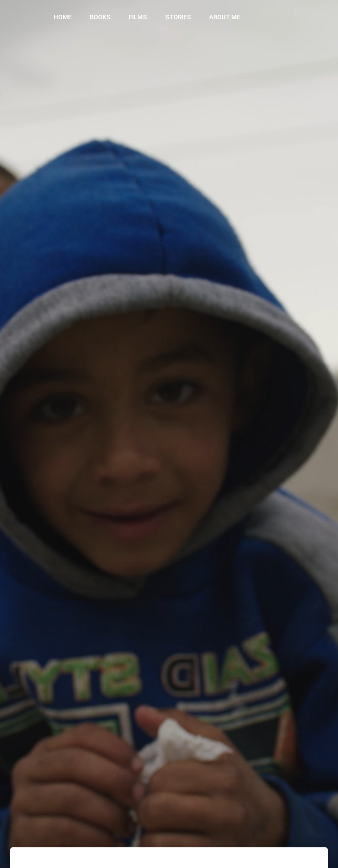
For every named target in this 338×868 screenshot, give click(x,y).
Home (63, 17)
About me (225, 17)
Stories (178, 17)
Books (100, 17)
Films (138, 17)
